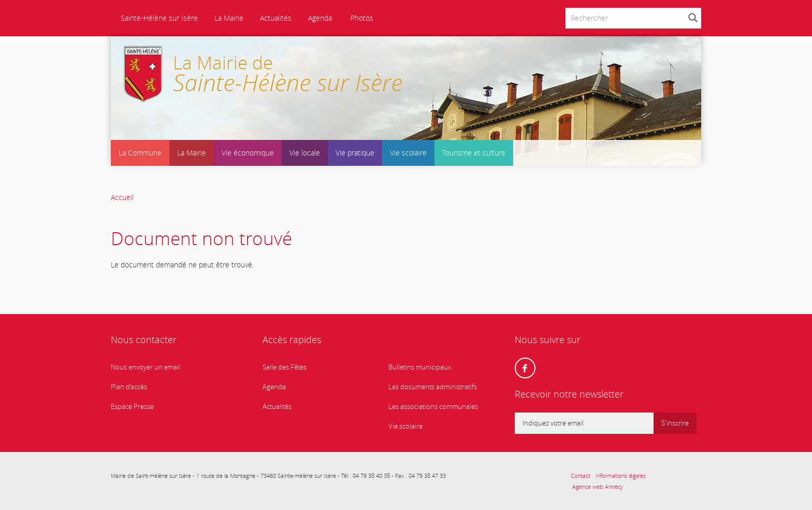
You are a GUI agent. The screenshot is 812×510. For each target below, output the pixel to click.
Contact (581, 476)
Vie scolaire (408, 153)
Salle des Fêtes (285, 367)
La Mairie (229, 18)
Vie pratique (355, 153)
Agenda (320, 18)
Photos (361, 18)
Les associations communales (433, 407)
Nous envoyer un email (146, 367)
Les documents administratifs (433, 387)
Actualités (276, 18)
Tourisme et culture (474, 153)
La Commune (140, 153)
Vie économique (248, 153)
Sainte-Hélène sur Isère (158, 18)
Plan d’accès (129, 387)
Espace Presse (132, 407)
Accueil (122, 197)
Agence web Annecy (597, 486)
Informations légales (621, 476)
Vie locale (305, 153)
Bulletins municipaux (420, 367)
